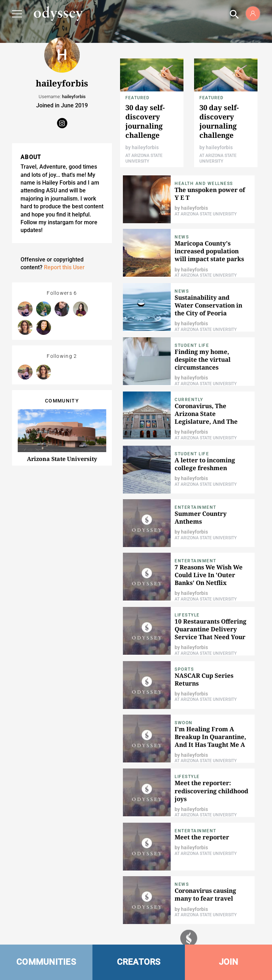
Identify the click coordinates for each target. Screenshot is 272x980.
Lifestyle (187, 615)
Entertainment (195, 507)
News (182, 237)
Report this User (64, 267)
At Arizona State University (206, 214)
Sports (184, 669)
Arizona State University (62, 459)
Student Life (192, 345)
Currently (189, 400)
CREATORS (139, 962)
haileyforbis (145, 147)
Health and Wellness (204, 184)
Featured (138, 98)
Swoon (184, 723)
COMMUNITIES (46, 962)
